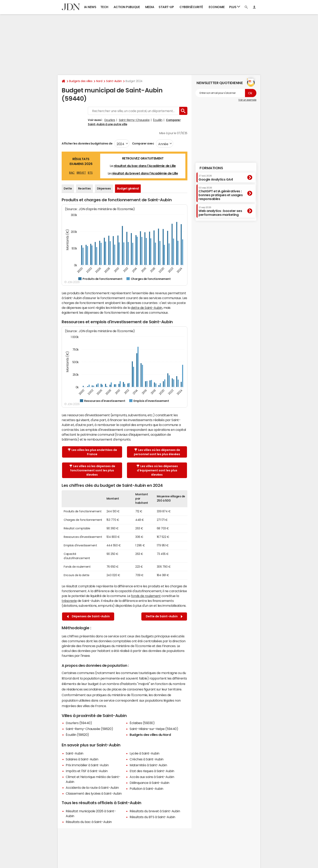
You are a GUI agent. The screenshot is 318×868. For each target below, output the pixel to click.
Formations (211, 168)
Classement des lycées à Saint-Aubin (94, 793)
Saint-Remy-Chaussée (134, 120)
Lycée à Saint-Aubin (144, 753)
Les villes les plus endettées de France (92, 452)
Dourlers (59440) (79, 723)
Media (150, 7)
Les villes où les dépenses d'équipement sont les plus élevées (157, 470)
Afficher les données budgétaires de (87, 143)
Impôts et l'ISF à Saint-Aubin (87, 771)
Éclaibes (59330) (142, 723)
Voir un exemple (247, 100)
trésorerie (69, 601)
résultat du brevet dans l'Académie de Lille (145, 173)
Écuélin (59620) (77, 735)
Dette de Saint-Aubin (164, 616)
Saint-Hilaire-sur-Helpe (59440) (154, 729)
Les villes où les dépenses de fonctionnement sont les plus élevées (92, 470)
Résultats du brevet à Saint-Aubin (155, 811)
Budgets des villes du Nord (150, 735)
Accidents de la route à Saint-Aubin (92, 788)
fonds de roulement (146, 596)
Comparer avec (143, 143)
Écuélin (158, 120)
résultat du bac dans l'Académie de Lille (145, 166)
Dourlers (110, 120)
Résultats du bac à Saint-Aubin (89, 822)
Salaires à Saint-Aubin (82, 759)
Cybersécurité (191, 7)
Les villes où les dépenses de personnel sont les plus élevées (157, 452)
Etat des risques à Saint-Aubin (152, 771)
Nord (99, 81)
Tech (104, 7)
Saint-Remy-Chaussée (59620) (89, 729)
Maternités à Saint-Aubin (148, 765)
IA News (90, 7)
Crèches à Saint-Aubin (147, 759)
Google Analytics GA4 (216, 178)
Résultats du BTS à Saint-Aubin (152, 817)
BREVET (81, 173)
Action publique (127, 7)
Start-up (166, 7)
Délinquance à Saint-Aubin (149, 783)
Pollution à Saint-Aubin (146, 789)
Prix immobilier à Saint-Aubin (87, 765)
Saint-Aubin (114, 81)
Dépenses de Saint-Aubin (88, 616)
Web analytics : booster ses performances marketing (220, 211)
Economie (217, 7)
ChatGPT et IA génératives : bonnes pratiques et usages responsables (221, 194)
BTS (90, 173)
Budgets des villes (81, 81)
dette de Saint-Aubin (146, 308)
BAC (72, 173)
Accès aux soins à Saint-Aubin (152, 777)
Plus (235, 7)
